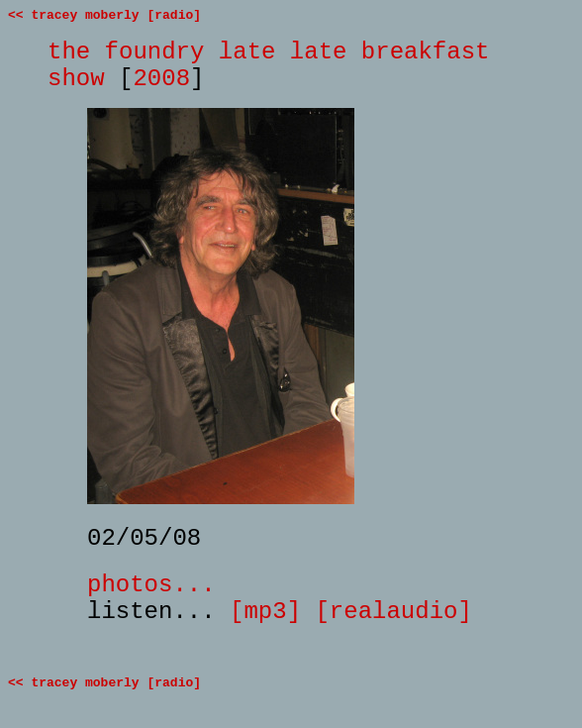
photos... (151, 585)
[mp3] (265, 612)
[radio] (174, 15)
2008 (161, 79)
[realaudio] (393, 612)
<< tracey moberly (74, 15)
